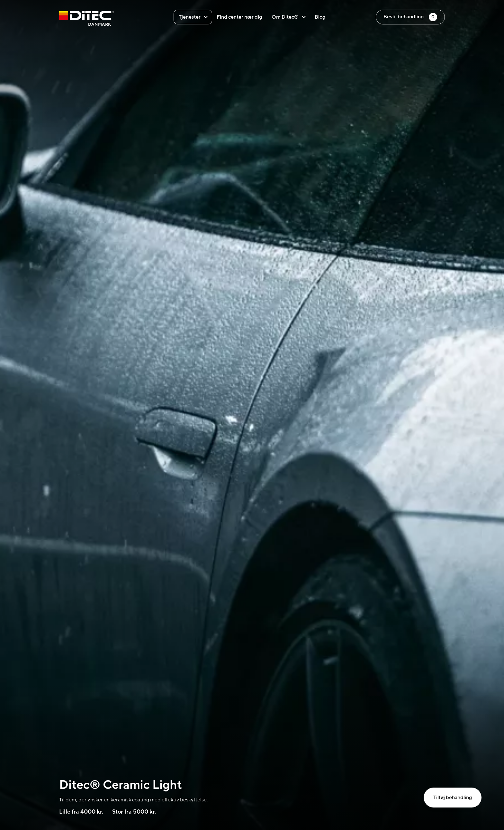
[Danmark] (86, 19)
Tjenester (193, 17)
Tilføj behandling (453, 798)
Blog (320, 17)
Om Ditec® (289, 17)
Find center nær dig (239, 17)
